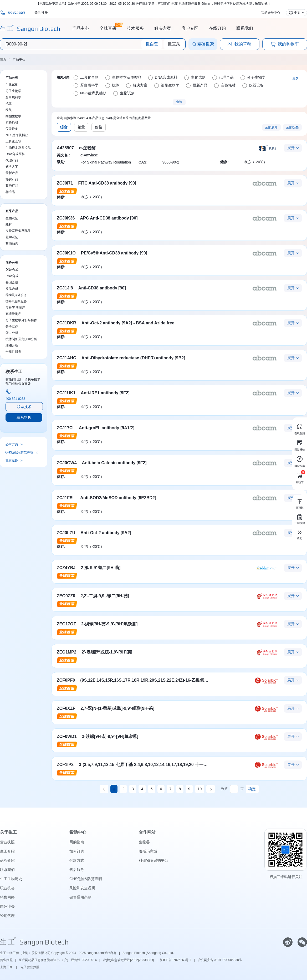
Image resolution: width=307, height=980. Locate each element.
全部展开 (271, 127)
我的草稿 (239, 44)
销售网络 (7, 897)
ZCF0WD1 (67, 736)
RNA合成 (12, 276)
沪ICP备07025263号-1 (176, 960)
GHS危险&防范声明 (19, 452)
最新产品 (12, 173)
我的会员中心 (271, 13)
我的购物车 (285, 44)
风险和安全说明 (82, 888)
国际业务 (7, 906)
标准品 (10, 192)
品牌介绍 (7, 860)
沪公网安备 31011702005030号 (220, 960)
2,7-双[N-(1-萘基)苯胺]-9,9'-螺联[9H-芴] (117, 708)
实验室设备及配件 (18, 231)
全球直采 (108, 28)
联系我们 (245, 28)
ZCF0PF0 (66, 680)
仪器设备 (12, 129)
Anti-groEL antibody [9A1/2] (107, 428)
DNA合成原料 (15, 154)
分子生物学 (13, 91)
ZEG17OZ (66, 624)
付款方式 (77, 860)
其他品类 (12, 243)
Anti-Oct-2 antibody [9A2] (106, 533)
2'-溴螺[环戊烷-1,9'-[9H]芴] (107, 652)
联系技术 (24, 407)
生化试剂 (12, 85)
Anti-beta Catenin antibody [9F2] (114, 463)
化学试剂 (12, 237)
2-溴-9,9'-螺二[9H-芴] (101, 568)
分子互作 (12, 326)
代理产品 (12, 160)
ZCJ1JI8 (65, 288)
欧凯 (9, 110)
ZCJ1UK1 (66, 393)
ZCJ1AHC (66, 358)
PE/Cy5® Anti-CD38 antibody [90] (114, 253)
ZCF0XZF (66, 708)
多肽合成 (12, 289)
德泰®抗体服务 (16, 295)
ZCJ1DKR (66, 323)
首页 (3, 59)
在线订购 (217, 28)
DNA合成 (12, 270)
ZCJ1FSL (66, 498)
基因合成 (12, 282)
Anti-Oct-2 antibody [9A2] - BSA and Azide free (128, 323)
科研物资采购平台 (153, 860)
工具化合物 (13, 141)
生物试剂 (12, 218)
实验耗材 (12, 122)
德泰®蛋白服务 (16, 301)
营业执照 (7, 842)
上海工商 (7, 967)
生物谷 (144, 842)
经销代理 (7, 916)
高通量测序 (13, 314)
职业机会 (7, 888)
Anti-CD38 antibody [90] (102, 288)
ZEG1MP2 (67, 652)
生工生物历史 (11, 879)
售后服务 (12, 460)
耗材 (9, 224)
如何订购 (12, 445)
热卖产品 (12, 179)
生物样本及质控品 (18, 148)
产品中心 (81, 28)
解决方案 (163, 28)
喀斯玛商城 (148, 851)
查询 (179, 102)
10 (200, 789)
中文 (297, 13)
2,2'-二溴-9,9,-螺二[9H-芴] (105, 596)
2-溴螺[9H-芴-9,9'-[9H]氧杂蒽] (109, 624)
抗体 (9, 104)
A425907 (65, 148)
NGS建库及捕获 (17, 135)
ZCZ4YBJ (66, 568)
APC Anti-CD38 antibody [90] (109, 218)
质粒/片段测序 (15, 308)
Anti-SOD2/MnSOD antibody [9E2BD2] (118, 498)
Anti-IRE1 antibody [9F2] (105, 393)
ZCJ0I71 (65, 183)
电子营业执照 (30, 967)
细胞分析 (12, 345)
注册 (45, 13)
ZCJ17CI (65, 428)
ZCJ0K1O (66, 253)
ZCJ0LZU (66, 533)
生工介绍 (7, 851)
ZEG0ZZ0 (66, 596)
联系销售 (24, 417)
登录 (38, 13)
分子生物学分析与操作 (21, 320)
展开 (291, 148)
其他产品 (12, 186)
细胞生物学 (13, 116)
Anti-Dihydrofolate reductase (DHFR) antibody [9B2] (133, 358)
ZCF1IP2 (65, 765)
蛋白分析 (12, 333)
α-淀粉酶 (87, 148)
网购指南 (77, 842)
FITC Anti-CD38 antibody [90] (107, 183)
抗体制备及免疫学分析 (21, 339)
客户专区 (190, 28)
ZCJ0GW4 (67, 463)
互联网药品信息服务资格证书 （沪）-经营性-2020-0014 (58, 960)
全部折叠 (292, 127)
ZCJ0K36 (66, 218)
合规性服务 (13, 352)
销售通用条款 (80, 897)
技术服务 (135, 28)
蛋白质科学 (13, 97)
